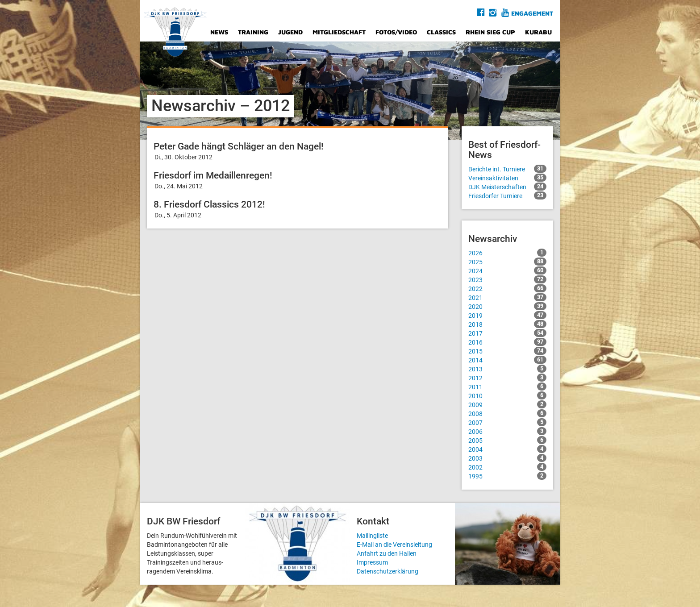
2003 (507, 458)
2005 (507, 440)
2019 (507, 315)
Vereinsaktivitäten (507, 178)
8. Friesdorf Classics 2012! (209, 204)
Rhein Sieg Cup (490, 32)
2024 (507, 270)
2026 (507, 253)
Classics (441, 32)
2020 (507, 306)
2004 (507, 449)
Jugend (290, 32)
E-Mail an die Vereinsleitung (394, 545)
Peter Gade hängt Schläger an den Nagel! (239, 146)
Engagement (532, 13)
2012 (507, 378)
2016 (507, 342)
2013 (507, 369)
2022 (507, 288)
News (219, 32)
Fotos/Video (396, 32)
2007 (507, 422)
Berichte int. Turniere (507, 169)
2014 (507, 360)
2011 (507, 387)
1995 (507, 476)
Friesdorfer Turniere (507, 195)
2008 (507, 413)
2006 (507, 431)
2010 (507, 395)
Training (253, 32)
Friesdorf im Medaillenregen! (213, 175)
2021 (507, 297)
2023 (507, 279)
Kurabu (538, 32)
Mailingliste (372, 536)
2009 (507, 404)
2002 (507, 467)
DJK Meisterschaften (507, 187)
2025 (507, 262)
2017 (507, 333)
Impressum (372, 562)
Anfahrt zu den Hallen (387, 553)
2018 (507, 324)
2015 (507, 351)
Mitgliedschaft (339, 32)
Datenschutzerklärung (387, 571)
